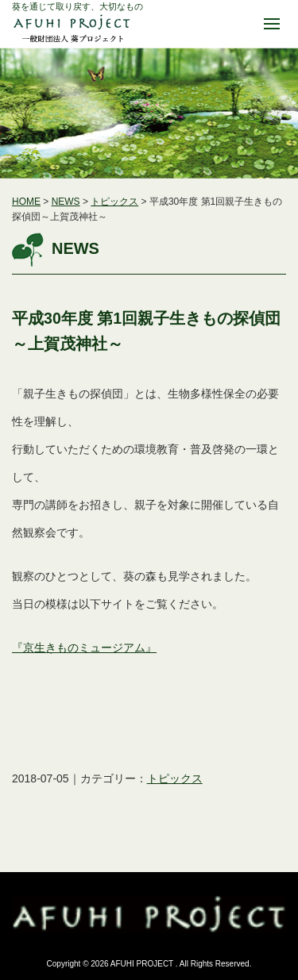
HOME (26, 202)
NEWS (66, 202)
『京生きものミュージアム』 (84, 648)
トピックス (114, 202)
